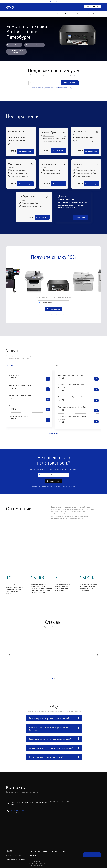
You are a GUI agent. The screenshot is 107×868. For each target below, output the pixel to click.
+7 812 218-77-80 (17, 810)
